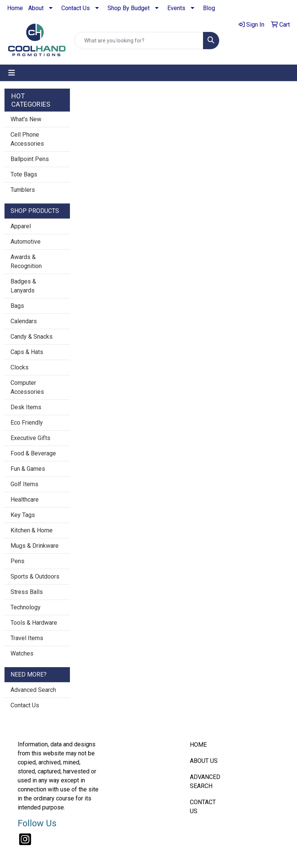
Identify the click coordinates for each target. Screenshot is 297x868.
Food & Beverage (33, 453)
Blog (209, 8)
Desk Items (26, 407)
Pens (17, 561)
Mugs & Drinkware (35, 546)
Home (15, 8)
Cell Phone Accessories (27, 139)
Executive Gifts (30, 438)
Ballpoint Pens (30, 159)
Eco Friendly (27, 423)
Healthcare (25, 500)
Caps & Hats (27, 352)
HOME (198, 745)
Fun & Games (28, 469)
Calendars (24, 321)
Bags (17, 306)
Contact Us (76, 8)
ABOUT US (204, 761)
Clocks (20, 367)
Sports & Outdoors (35, 576)
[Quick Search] (139, 41)
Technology (26, 607)
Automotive (26, 242)
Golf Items (24, 484)
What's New (26, 119)
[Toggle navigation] (12, 73)
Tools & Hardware (34, 623)
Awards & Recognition (26, 261)
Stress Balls (27, 592)
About (36, 8)
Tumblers (23, 190)
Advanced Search (33, 690)
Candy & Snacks (32, 337)
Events (176, 8)
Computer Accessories (27, 387)
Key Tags (23, 515)
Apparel (21, 226)
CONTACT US (203, 807)
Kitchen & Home (32, 530)
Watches (22, 653)
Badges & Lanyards (23, 286)
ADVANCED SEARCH (205, 781)
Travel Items (27, 638)
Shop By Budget (129, 8)
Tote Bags (24, 174)
